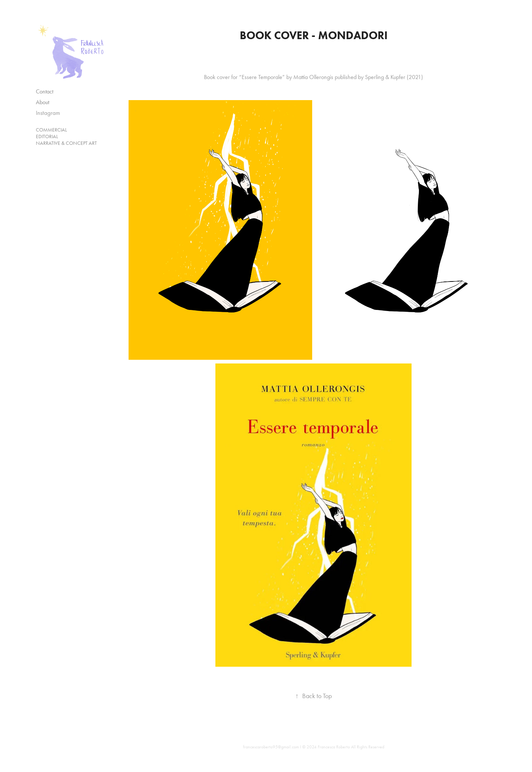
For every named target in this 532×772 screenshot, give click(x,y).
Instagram (48, 113)
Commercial (51, 130)
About (42, 102)
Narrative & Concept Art (66, 143)
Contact (45, 91)
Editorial (47, 136)
